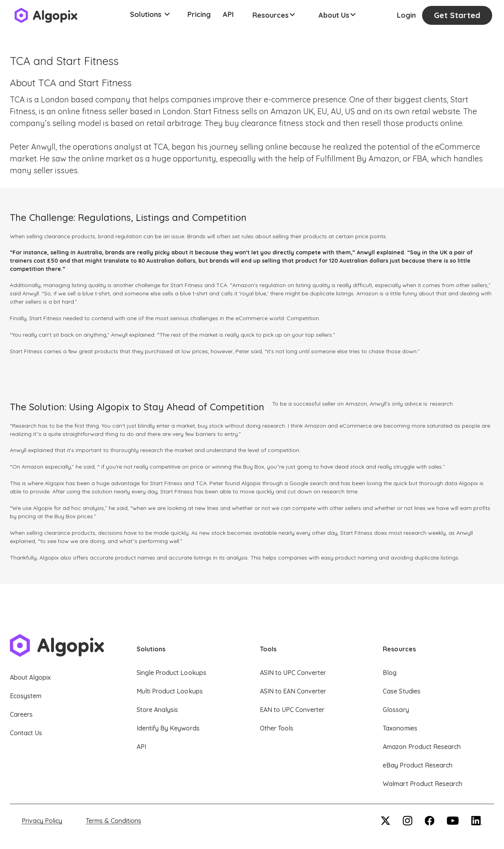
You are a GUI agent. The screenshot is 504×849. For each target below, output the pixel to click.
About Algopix (30, 677)
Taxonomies (400, 728)
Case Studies (401, 691)
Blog (390, 673)
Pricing (199, 14)
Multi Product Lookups (170, 691)
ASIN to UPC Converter (293, 673)
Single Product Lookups (171, 673)
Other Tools (277, 728)
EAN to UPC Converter (292, 710)
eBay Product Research (418, 765)
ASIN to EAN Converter (293, 691)
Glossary (396, 710)
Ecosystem (26, 696)
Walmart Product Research (422, 784)
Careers (21, 714)
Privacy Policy (42, 821)
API (228, 14)
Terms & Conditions (114, 821)
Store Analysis (157, 710)
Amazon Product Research (422, 747)
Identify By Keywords (168, 728)
